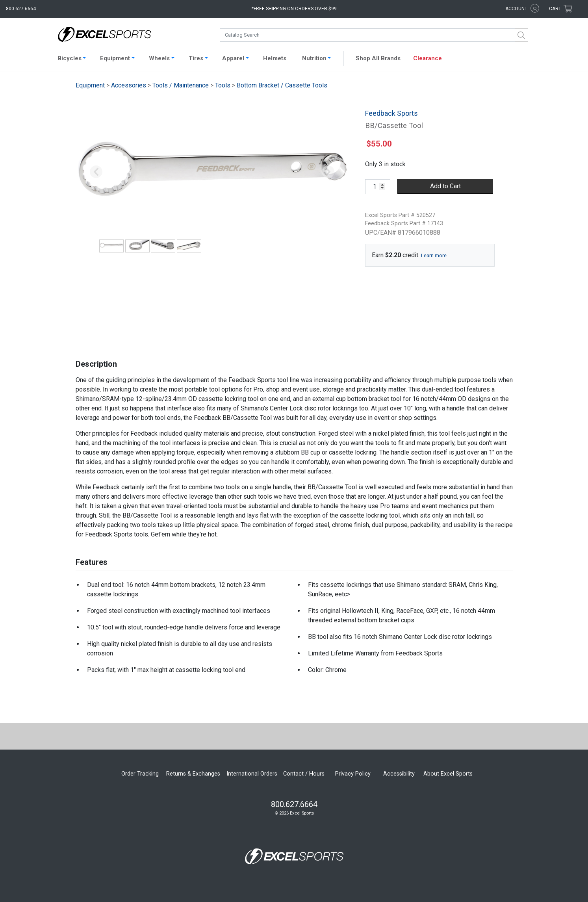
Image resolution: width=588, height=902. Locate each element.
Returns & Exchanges (193, 774)
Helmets (275, 58)
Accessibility (399, 774)
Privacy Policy (353, 774)
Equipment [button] (115, 58)
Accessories (129, 85)
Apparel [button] (233, 58)
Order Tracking (140, 774)
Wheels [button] (159, 58)
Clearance (428, 58)
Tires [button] (196, 58)
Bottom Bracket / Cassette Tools (282, 85)
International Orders (252, 774)
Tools (223, 85)
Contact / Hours (304, 774)
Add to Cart (445, 186)
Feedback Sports (391, 113)
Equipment (90, 85)
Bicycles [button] (70, 58)
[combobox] (374, 35)
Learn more (434, 255)
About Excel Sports (448, 774)
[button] (96, 172)
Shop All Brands (378, 58)
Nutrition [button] (314, 58)
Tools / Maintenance (181, 85)
